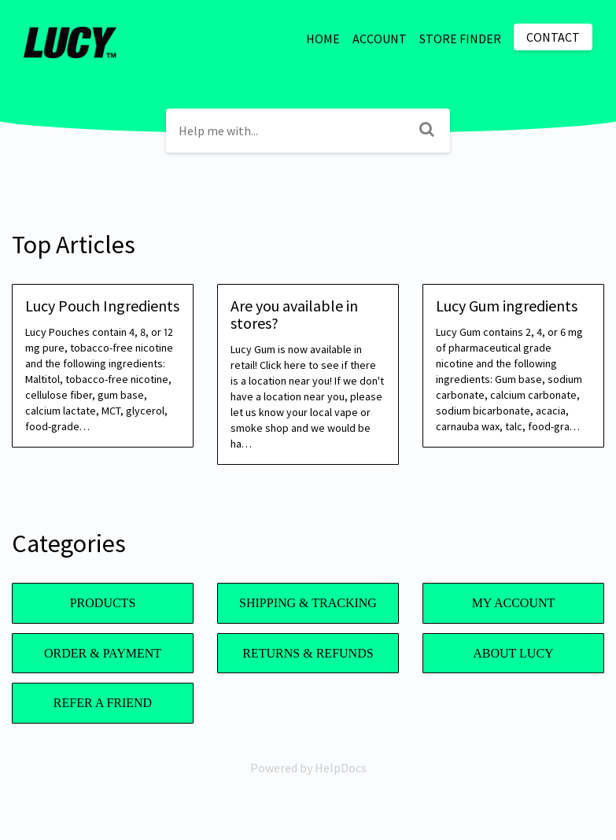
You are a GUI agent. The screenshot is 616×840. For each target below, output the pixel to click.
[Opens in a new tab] (308, 768)
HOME (323, 39)
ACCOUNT (380, 39)
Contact (553, 37)
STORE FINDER (460, 39)
